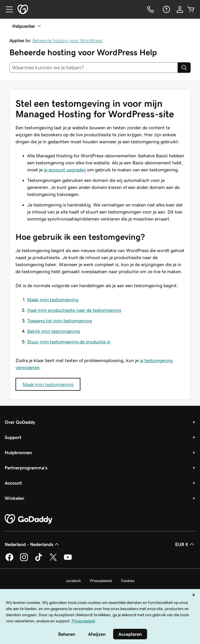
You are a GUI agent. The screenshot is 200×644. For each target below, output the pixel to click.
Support (13, 437)
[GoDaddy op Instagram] (24, 560)
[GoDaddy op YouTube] (68, 560)
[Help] (166, 9)
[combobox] (94, 68)
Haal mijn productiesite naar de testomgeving (74, 310)
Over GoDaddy (20, 422)
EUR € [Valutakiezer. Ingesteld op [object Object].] (185, 544)
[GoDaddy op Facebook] (9, 560)
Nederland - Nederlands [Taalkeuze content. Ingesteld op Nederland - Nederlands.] (32, 544)
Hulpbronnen (18, 452)
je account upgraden (65, 170)
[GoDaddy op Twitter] (53, 560)
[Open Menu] (7, 9)
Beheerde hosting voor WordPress (67, 40)
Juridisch (73, 581)
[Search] (184, 68)
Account (13, 483)
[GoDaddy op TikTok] (39, 560)
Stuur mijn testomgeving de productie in (69, 342)
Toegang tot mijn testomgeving (60, 321)
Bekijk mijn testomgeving (54, 331)
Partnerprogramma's (26, 468)
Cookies (128, 581)
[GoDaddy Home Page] (29, 519)
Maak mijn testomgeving (53, 299)
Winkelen (14, 498)
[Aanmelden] (180, 9)
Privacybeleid (101, 581)
